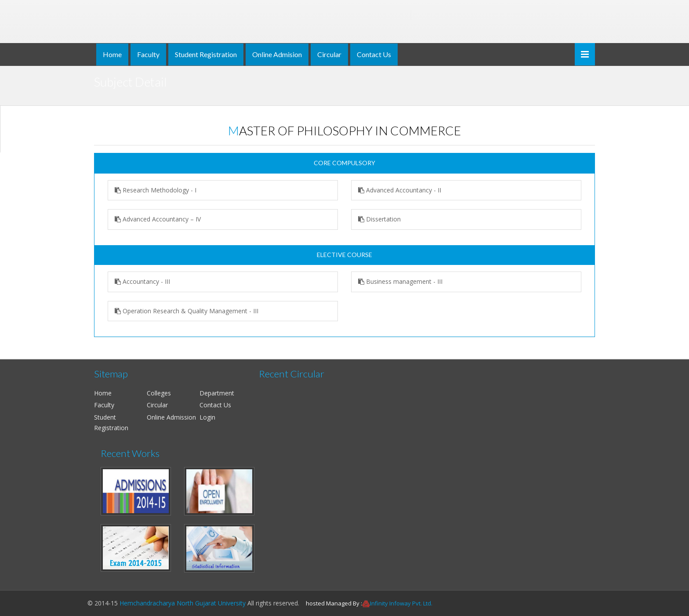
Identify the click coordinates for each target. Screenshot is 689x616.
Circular (329, 54)
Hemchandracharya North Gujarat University (183, 603)
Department (217, 393)
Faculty (148, 54)
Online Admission (171, 417)
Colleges (159, 393)
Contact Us (374, 54)
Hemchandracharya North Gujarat (276, 15)
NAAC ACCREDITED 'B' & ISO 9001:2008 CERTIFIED (276, 31)
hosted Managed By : (334, 603)
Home (112, 54)
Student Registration (206, 54)
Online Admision (277, 54)
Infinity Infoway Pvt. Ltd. (401, 603)
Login (207, 417)
